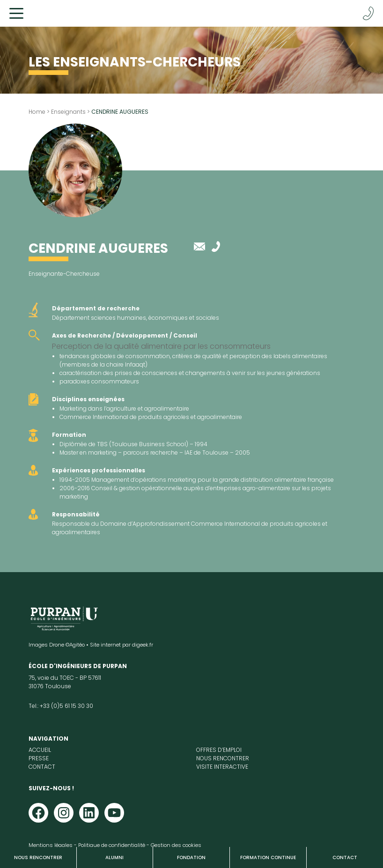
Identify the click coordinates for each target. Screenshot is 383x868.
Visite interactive (222, 767)
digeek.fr (143, 645)
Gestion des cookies (176, 845)
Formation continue (268, 857)
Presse (39, 758)
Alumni (114, 857)
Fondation (191, 857)
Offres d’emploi (219, 750)
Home (37, 112)
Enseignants (68, 112)
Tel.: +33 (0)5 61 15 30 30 (61, 706)
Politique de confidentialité (112, 845)
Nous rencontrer (38, 857)
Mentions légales (51, 845)
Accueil (40, 750)
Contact (345, 857)
